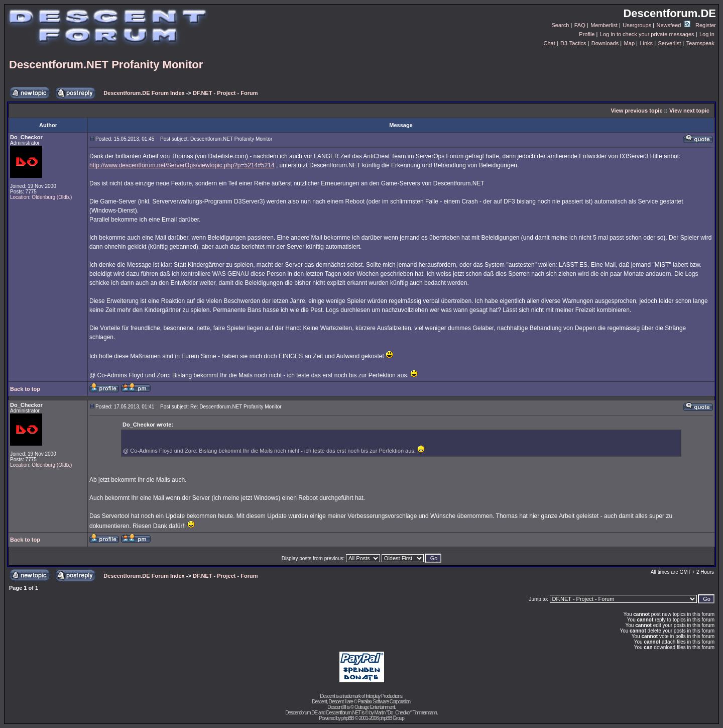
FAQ (580, 25)
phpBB (348, 718)
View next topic (689, 111)
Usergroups (637, 25)
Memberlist (604, 25)
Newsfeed (674, 25)
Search (561, 25)
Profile (587, 34)
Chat (549, 43)
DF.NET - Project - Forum (225, 93)
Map (629, 43)
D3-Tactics (573, 43)
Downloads (605, 43)
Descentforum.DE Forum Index (144, 93)
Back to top (25, 389)
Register (706, 25)
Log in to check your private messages (647, 34)
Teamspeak (700, 43)
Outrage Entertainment (375, 707)
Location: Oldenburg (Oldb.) (41, 197)
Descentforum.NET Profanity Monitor (106, 65)
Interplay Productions (384, 696)
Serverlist (669, 43)
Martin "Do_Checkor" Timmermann (406, 713)
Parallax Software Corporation (384, 702)
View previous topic (636, 111)
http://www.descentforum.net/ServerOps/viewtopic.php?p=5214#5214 (182, 165)
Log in (707, 34)
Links (646, 43)
